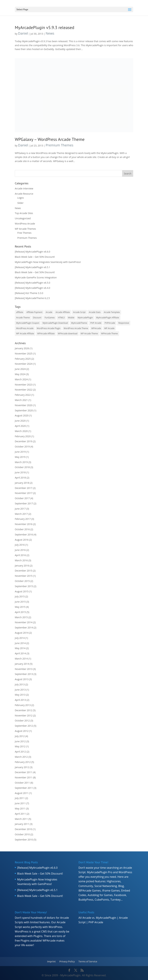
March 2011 (21, 819)
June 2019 (20, 452)
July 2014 (20, 638)
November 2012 (24, 715)
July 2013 (20, 684)
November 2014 (24, 622)
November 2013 (24, 669)
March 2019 (21, 462)
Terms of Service (88, 961)
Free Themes (24, 233)
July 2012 (20, 736)
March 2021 (21, 400)
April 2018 (20, 478)
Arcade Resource (24, 194)
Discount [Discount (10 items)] (37, 318)
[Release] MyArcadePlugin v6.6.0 (32, 252)
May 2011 (20, 808)
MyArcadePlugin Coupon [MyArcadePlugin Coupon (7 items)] (28, 323)
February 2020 (23, 436)
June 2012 (20, 741)
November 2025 (24, 354)
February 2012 (23, 762)
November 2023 (24, 385)
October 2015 (22, 581)
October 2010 (22, 834)
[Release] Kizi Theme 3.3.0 (29, 293)
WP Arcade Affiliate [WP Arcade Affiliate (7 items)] (25, 334)
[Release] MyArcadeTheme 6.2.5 (32, 298)
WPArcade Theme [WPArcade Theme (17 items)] (109, 334)
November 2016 (24, 524)
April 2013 (20, 700)
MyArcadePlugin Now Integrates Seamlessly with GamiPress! (48, 262)
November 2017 (24, 493)
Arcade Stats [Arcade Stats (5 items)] (95, 312)
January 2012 (22, 767)
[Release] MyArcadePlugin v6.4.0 (32, 288)
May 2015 (20, 607)
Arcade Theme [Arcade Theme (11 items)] (23, 318)
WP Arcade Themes (25, 229)
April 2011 (20, 814)
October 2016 (22, 529)
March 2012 (21, 757)
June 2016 (20, 550)
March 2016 (21, 560)
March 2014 (21, 659)
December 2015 (23, 571)
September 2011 (24, 788)
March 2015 (21, 617)
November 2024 (24, 364)
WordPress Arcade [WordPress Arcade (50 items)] (25, 328)
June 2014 (20, 643)
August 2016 (22, 540)
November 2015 (24, 576)
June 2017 (20, 509)
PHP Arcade (96, 922)
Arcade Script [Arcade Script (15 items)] (79, 312)
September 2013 (24, 674)
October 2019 (22, 447)
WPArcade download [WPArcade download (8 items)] (68, 334)
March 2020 (21, 431)
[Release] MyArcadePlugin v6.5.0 (32, 283)
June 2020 (20, 421)
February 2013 (23, 705)
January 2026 (22, 348)
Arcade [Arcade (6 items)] (49, 312)
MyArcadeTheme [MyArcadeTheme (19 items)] (79, 323)
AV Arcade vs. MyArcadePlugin (97, 918)
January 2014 (22, 664)
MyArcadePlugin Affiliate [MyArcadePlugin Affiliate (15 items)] (108, 318)
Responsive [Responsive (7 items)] (124, 323)
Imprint (51, 961)
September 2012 (24, 726)
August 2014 (22, 633)
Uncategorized (23, 218)
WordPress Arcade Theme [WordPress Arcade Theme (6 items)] (76, 328)
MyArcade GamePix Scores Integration (36, 277)
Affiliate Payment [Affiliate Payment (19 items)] (34, 312)
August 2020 (22, 415)
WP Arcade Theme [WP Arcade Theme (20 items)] (89, 334)
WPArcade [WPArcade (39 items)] (96, 328)
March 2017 (21, 514)
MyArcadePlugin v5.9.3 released (44, 27)
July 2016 (20, 545)
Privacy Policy (67, 961)
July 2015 (20, 596)
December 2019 (23, 441)
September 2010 (24, 840)
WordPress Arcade (25, 224)
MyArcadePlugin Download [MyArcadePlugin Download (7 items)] (55, 323)
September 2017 (24, 503)
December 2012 (23, 710)
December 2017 (23, 488)
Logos (21, 198)
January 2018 (22, 483)
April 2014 (20, 653)
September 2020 (24, 410)
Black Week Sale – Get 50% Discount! (35, 257)
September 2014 (24, 628)
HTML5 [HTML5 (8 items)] (61, 318)
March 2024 (21, 379)
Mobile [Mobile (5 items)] (71, 318)
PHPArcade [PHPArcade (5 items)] (110, 323)
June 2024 (20, 369)
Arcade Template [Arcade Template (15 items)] (112, 312)
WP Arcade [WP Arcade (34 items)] (109, 328)
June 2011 (20, 803)
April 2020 (20, 426)
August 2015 (22, 591)
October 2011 (22, 783)
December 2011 (23, 772)
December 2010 (23, 829)
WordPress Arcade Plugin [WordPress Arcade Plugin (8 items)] (49, 328)
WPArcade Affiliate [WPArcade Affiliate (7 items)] (46, 334)
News (50, 33)
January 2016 (22, 566)
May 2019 (20, 457)
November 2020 (24, 405)
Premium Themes (59, 145)
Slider (20, 203)
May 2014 (20, 648)
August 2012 (22, 731)
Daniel (23, 33)
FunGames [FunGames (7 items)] (50, 318)
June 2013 (20, 690)
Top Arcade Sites (24, 213)
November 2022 (24, 390)
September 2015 (24, 586)
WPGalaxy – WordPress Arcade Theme (50, 139)
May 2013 (20, 695)
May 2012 (20, 746)
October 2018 (22, 467)
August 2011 (22, 793)
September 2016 (24, 534)
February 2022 (23, 395)
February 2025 (23, 359)
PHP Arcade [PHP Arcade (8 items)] (96, 323)
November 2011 (24, 777)
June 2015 (20, 602)
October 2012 (22, 721)
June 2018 (20, 472)
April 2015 (20, 612)
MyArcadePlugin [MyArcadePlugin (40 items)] (85, 318)
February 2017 (23, 519)
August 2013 (22, 679)
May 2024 (20, 374)
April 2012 (20, 752)
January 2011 (22, 824)
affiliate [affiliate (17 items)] (20, 312)
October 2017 (22, 498)
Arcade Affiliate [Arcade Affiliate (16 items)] (63, 312)
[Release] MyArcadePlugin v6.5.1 (32, 267)
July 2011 (20, 798)
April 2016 (20, 555)
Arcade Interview (24, 188)
